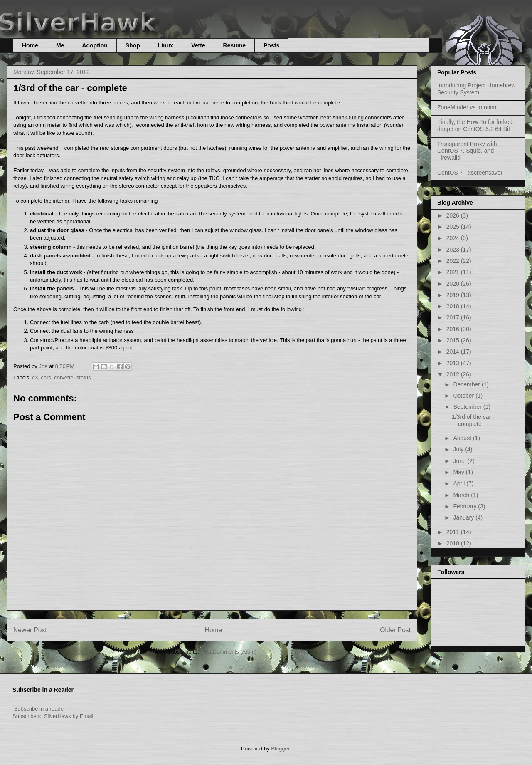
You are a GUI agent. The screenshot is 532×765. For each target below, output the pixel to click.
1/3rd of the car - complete (473, 420)
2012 (454, 374)
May (459, 472)
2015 (454, 340)
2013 (454, 363)
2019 (454, 295)
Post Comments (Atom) (228, 652)
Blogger (280, 749)
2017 (454, 317)
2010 (454, 543)
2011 (454, 532)
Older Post (395, 630)
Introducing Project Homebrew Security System (476, 89)
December (467, 384)
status (84, 378)
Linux (166, 45)
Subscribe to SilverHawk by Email (53, 716)
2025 (454, 227)
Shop (133, 45)
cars (46, 378)
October (464, 396)
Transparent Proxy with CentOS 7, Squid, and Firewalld (467, 151)
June (460, 461)
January (464, 517)
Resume (234, 45)
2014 (454, 352)
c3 (35, 378)
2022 (454, 261)
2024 (454, 238)
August (463, 438)
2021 (454, 272)
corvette (64, 378)
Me (60, 45)
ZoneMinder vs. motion (467, 107)
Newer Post (30, 630)
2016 (454, 329)
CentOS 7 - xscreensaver (470, 173)
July (459, 449)
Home (30, 45)
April (460, 483)
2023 (454, 250)
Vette (198, 45)
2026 (454, 215)
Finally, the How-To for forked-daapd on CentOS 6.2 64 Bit (476, 125)
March (462, 495)
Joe (44, 366)
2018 (454, 306)
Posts (271, 45)
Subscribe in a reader (40, 709)
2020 (454, 284)
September (468, 407)
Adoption (95, 45)
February (465, 506)
